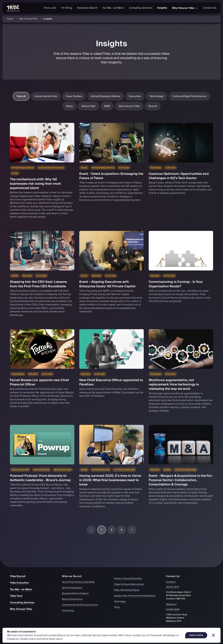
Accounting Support (74, 588)
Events (153, 106)
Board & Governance (74, 599)
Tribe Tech (18, 596)
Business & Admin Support (77, 594)
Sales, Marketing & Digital (128, 590)
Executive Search (87, 8)
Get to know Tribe (129, 106)
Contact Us (210, 8)
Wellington (173, 605)
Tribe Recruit (19, 576)
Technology (157, 96)
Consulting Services (141, 8)
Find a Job (50, 8)
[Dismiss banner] (213, 635)
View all (21, 96)
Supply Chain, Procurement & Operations (136, 596)
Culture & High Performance (189, 96)
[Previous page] (91, 530)
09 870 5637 (174, 587)
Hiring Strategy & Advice (105, 96)
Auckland (173, 582)
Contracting (69, 611)
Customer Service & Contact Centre (81, 605)
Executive (135, 96)
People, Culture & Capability (129, 579)
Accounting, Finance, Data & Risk (80, 582)
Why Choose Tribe (185, 8)
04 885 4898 (175, 610)
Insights (162, 8)
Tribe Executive (21, 583)
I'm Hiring (67, 8)
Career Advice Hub (46, 96)
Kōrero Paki (88, 106)
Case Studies (74, 96)
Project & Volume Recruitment (130, 584)
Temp (69, 106)
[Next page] (132, 530)
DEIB (107, 106)
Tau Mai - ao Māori (113, 8)
